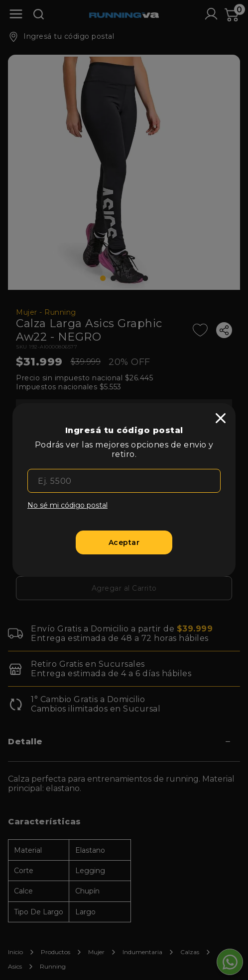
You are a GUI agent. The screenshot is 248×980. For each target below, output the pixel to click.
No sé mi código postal (67, 505)
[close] (221, 418)
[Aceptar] (124, 542)
